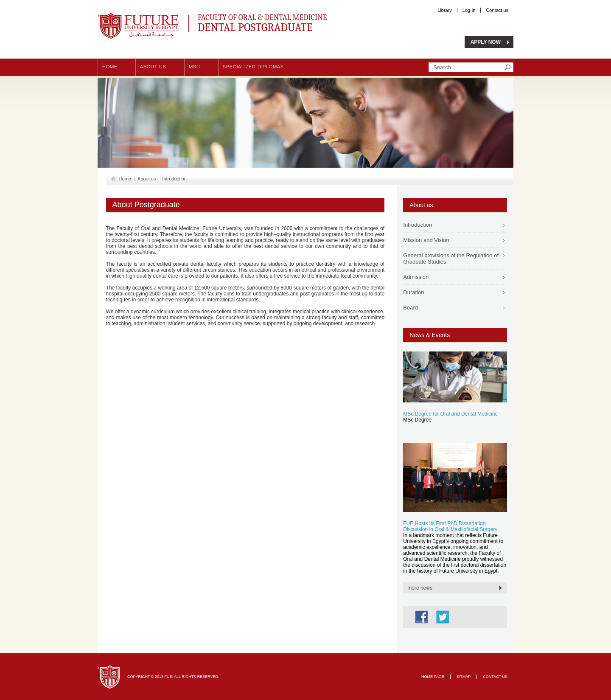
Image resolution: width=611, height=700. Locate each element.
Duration (413, 292)
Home (110, 67)
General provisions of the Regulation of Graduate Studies (451, 259)
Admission (416, 277)
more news (420, 588)
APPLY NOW (486, 42)
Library (445, 10)
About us (153, 67)
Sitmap (464, 677)
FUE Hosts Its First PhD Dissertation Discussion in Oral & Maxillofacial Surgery (450, 526)
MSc (195, 67)
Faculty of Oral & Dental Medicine (293, 22)
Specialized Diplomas (253, 67)
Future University (129, 17)
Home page (433, 677)
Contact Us (495, 677)
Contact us (497, 10)
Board (411, 308)
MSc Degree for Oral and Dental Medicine (450, 414)
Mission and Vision (426, 240)
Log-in (469, 10)
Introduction (174, 179)
